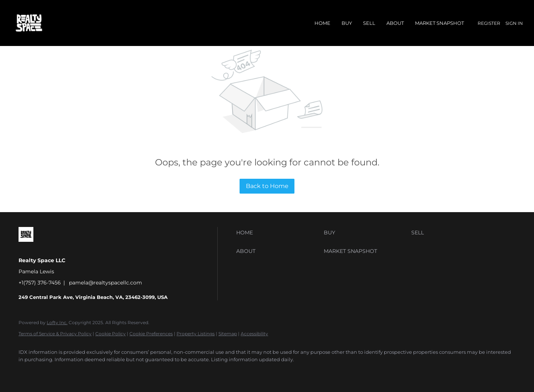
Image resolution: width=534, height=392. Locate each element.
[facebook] (27, 372)
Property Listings (196, 334)
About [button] (395, 23)
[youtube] (113, 372)
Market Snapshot (439, 23)
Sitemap (228, 334)
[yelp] (70, 372)
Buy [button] (347, 23)
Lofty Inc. (57, 322)
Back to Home (267, 186)
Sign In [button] (514, 23)
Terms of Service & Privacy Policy (55, 334)
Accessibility (254, 334)
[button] (278, 233)
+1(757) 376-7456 (40, 283)
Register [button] (489, 23)
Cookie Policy (111, 334)
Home (322, 23)
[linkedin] (49, 372)
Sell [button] (369, 23)
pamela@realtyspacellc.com (106, 283)
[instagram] (92, 372)
